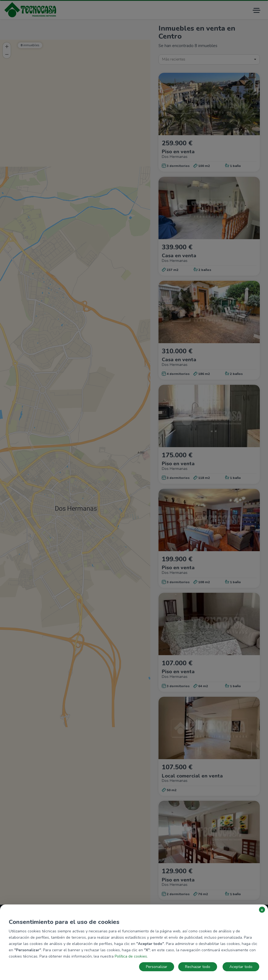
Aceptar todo (241, 967)
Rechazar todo (198, 967)
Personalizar (157, 967)
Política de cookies (131, 956)
